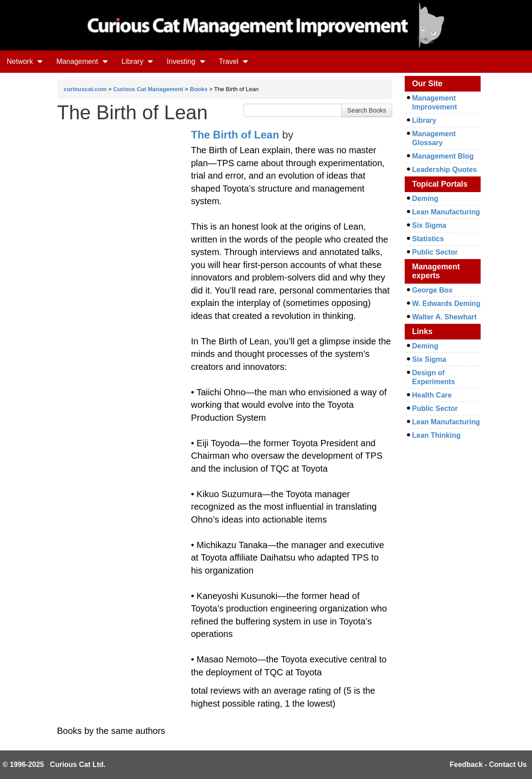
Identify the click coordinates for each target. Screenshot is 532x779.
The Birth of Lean (235, 135)
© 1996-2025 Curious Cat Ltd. (54, 764)
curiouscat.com (85, 89)
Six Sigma (429, 225)
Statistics (428, 239)
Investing (186, 61)
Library (137, 61)
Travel (234, 61)
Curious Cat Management (148, 89)
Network (25, 61)
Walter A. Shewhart (445, 317)
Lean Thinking (436, 435)
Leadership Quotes (445, 170)
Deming (425, 199)
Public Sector (435, 252)
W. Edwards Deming (446, 304)
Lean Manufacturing (446, 212)
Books (199, 89)
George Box (433, 290)
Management (82, 61)
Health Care (432, 395)
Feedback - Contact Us (488, 764)
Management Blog (443, 156)
